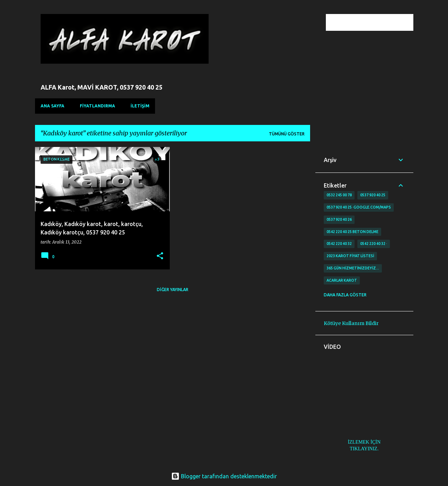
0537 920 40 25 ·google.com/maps (359, 207)
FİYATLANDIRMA (97, 106)
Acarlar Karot (342, 280)
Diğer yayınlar (173, 290)
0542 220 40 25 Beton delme (352, 232)
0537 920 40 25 (373, 195)
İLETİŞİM (140, 106)
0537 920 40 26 (339, 219)
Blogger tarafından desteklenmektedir (224, 476)
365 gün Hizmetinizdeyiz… (353, 268)
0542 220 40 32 (339, 244)
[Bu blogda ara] (377, 22)
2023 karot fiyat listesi (350, 256)
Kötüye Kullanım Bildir (351, 323)
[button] (160, 256)
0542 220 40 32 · (374, 244)
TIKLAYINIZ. (364, 449)
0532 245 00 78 (339, 195)
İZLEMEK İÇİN (364, 442)
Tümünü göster (287, 134)
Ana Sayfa (52, 106)
